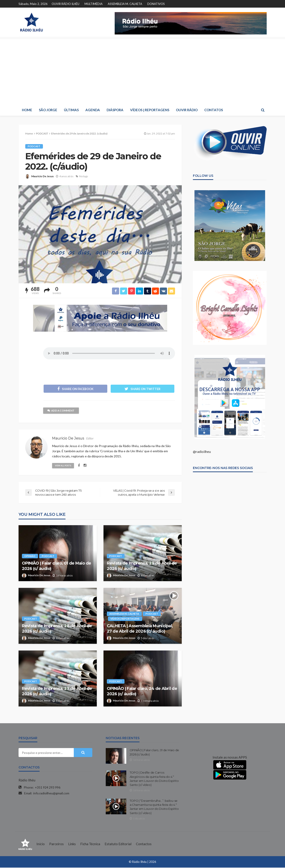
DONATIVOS (156, 4)
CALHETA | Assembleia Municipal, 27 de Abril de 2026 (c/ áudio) (140, 629)
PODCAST (34, 146)
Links (72, 844)
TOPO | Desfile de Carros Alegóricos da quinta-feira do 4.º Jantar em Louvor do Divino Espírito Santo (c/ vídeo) (154, 779)
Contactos (144, 844)
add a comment (61, 411)
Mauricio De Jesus (42, 176)
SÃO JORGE (48, 110)
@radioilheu (202, 452)
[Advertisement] (143, 70)
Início (41, 844)
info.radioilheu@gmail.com (51, 794)
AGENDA (93, 110)
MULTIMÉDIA (94, 4)
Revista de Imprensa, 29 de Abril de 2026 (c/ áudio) (142, 566)
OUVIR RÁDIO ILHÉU (65, 4)
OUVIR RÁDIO (187, 110)
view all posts (63, 466)
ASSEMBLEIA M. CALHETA (125, 4)
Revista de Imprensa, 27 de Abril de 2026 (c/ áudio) (57, 692)
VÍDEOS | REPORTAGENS (150, 110)
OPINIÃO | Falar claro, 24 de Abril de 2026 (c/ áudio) (142, 692)
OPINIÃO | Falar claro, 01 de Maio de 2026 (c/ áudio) (57, 566)
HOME (27, 110)
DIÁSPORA (115, 110)
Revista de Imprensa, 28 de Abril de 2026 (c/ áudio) (57, 629)
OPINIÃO (30, 557)
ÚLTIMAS (71, 110)
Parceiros (56, 844)
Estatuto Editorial (118, 844)
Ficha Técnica (90, 844)
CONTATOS (214, 110)
